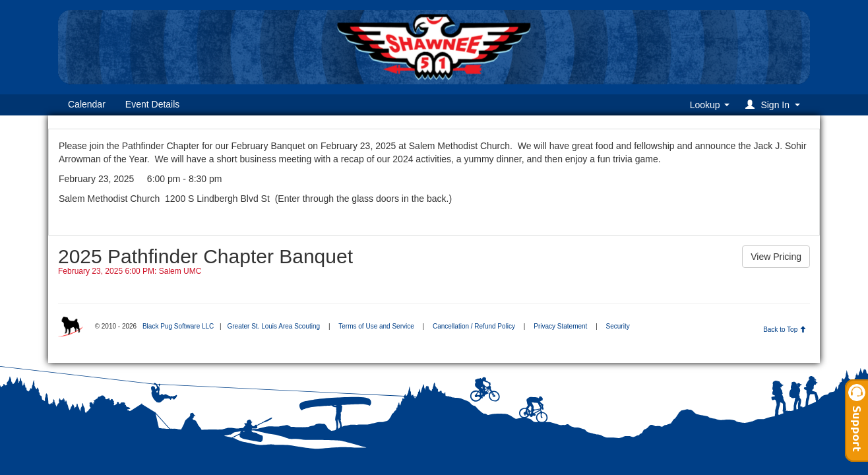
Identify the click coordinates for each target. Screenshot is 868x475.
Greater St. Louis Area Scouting (273, 326)
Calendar (87, 104)
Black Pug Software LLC (178, 326)
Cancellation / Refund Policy (474, 326)
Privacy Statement (560, 326)
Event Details (152, 104)
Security (618, 326)
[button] (775, 105)
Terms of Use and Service (376, 326)
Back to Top (785, 330)
